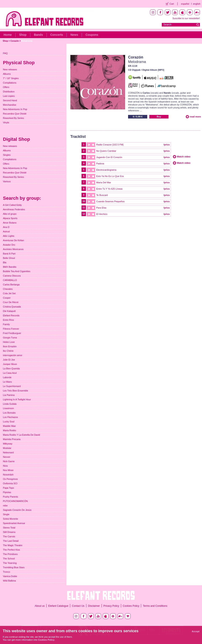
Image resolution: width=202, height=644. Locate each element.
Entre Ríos (8, 320)
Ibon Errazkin (10, 346)
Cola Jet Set (9, 293)
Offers (6, 87)
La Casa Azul (10, 373)
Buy (159, 117)
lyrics (167, 145)
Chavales (8, 289)
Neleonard (8, 452)
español (185, 4)
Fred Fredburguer (12, 333)
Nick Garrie (9, 461)
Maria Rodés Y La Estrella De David (21, 435)
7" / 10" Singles (11, 78)
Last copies (9, 96)
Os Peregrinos (10, 479)
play (89, 145)
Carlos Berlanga (11, 285)
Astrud (6, 232)
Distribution (9, 92)
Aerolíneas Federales (14, 209)
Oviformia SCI (10, 483)
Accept (196, 631)
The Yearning (10, 563)
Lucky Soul (9, 422)
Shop (23, 35)
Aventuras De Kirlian (13, 240)
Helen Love (9, 342)
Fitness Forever (11, 329)
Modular (7, 448)
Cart (172, 4)
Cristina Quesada (12, 307)
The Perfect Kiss (11, 550)
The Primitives (10, 554)
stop (93, 145)
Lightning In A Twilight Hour (17, 399)
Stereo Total (9, 528)
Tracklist (78, 137)
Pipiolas (7, 492)
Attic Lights (9, 236)
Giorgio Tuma (10, 338)
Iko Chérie (8, 351)
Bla (5, 262)
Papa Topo (8, 488)
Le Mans (7, 382)
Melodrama (27, 41)
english (197, 4)
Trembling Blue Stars (14, 567)
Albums (7, 74)
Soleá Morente (11, 519)
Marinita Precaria (12, 439)
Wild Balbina (9, 581)
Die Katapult (9, 311)
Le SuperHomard (12, 386)
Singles (7, 155)
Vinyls (6, 122)
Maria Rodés (9, 430)
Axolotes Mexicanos (13, 249)
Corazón (15, 41)
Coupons (92, 35)
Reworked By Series (13, 118)
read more (195, 117)
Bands (38, 35)
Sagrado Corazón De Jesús (17, 510)
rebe (5, 506)
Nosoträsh (8, 475)
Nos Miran (8, 470)
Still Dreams (9, 532)
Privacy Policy (111, 606)
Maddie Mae (9, 426)
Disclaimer (94, 606)
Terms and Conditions (155, 606)
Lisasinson (8, 408)
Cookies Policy (131, 606)
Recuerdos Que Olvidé (15, 114)
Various (7, 181)
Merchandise (10, 105)
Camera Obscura (12, 276)
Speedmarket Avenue (14, 523)
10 (84, 201)
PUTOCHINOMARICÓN (15, 501)
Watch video (184, 157)
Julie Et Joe (9, 360)
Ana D (6, 227)
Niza (5, 466)
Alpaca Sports (10, 218)
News (74, 35)
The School (9, 559)
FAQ (5, 53)
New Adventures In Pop (15, 109)
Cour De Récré (11, 302)
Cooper (7, 298)
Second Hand (10, 100)
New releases (10, 69)
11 (84, 208)
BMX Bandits (10, 267)
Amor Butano (10, 223)
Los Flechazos (10, 417)
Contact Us (78, 606)
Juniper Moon (10, 364)
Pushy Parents (11, 497)
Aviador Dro (9, 245)
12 (84, 214)
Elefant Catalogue (58, 606)
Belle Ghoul (9, 258)
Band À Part (9, 254)
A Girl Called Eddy (12, 205)
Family (6, 324)
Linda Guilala (10, 404)
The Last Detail (11, 541)
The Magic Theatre (13, 545)
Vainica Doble (10, 576)
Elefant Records (11, 315)
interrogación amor (13, 355)
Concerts (57, 35)
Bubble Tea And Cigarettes (17, 271)
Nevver (7, 457)
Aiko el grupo (10, 214)
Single (6, 514)
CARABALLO (10, 280)
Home (8, 35)
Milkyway (8, 444)
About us (40, 606)
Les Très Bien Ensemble (15, 391)
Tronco (7, 572)
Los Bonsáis (9, 413)
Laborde (7, 377)
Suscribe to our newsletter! (186, 18)
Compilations (10, 83)
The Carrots (9, 536)
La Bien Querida (11, 369)
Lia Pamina (9, 395)
